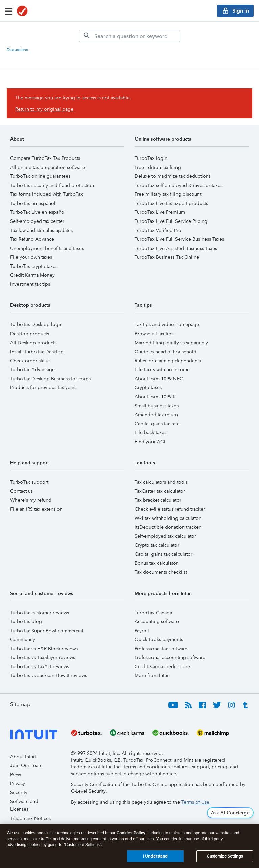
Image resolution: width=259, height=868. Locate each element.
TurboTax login (151, 158)
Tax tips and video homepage (167, 324)
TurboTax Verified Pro (158, 230)
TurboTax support (29, 482)
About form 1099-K (155, 397)
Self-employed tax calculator (165, 536)
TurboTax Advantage (32, 369)
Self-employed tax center (37, 221)
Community (23, 639)
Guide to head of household (166, 352)
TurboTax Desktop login (36, 324)
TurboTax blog (26, 621)
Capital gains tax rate (157, 424)
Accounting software (157, 621)
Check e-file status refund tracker (170, 509)
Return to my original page (44, 109)
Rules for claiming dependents (168, 361)
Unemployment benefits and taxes (47, 248)
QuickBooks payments (159, 639)
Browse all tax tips (154, 334)
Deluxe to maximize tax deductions (173, 176)
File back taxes (150, 432)
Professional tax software (161, 649)
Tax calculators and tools (161, 482)
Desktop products (30, 334)
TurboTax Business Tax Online (167, 257)
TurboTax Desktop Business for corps (50, 379)
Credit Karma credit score (162, 666)
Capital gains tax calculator (163, 554)
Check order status (30, 361)
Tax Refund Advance (32, 239)
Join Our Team (26, 765)
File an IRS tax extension (36, 509)
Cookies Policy (131, 833)
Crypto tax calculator (157, 545)
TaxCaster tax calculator (160, 491)
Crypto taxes (148, 387)
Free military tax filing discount (168, 194)
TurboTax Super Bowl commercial (47, 631)
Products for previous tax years (43, 387)
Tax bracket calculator (158, 500)
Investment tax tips (30, 284)
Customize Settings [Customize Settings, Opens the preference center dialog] (225, 856)
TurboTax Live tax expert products (171, 203)
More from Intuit (152, 675)
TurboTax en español (33, 203)
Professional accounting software (170, 657)
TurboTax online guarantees (40, 176)
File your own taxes (31, 257)
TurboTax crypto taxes (34, 266)
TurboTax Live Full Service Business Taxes (179, 239)
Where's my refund (31, 500)
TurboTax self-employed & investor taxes (179, 185)
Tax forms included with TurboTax (46, 194)
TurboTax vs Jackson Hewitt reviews (49, 675)
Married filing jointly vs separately (171, 343)
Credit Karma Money (32, 275)
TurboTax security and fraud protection (52, 185)
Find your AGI (150, 442)
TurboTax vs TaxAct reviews (40, 666)
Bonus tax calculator (156, 563)
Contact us (21, 491)
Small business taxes (157, 406)
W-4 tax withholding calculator (168, 518)
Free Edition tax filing (158, 167)
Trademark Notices (30, 818)
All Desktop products (33, 343)
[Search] (129, 36)
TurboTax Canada (153, 613)
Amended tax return (156, 415)
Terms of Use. (196, 802)
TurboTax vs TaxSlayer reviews (43, 657)
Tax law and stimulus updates (41, 230)
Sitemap (20, 704)
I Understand (155, 856)
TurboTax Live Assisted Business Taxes (176, 248)
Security (19, 792)
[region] (129, 846)
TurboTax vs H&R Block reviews (44, 649)
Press (16, 775)
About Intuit (23, 757)
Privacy (18, 783)
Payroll (142, 631)
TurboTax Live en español (38, 212)
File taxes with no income (162, 369)
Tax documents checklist (161, 572)
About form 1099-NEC (159, 379)
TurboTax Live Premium (160, 212)
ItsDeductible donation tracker (168, 527)
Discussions (17, 50)
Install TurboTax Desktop (37, 352)
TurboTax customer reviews (40, 613)
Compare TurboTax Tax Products (45, 158)
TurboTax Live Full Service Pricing (171, 221)
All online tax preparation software (48, 167)
